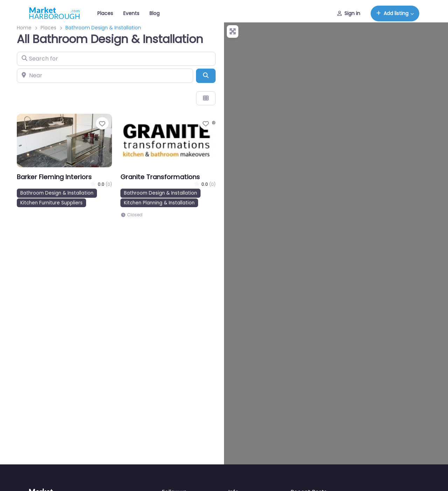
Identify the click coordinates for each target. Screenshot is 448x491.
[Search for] (116, 59)
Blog (155, 13)
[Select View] (206, 98)
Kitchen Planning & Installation (159, 203)
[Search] (206, 76)
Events (131, 13)
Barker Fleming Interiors (54, 177)
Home (24, 28)
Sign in (349, 13)
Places (105, 13)
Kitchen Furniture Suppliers (51, 203)
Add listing (392, 13)
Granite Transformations (160, 177)
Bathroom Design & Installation (57, 193)
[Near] (105, 76)
